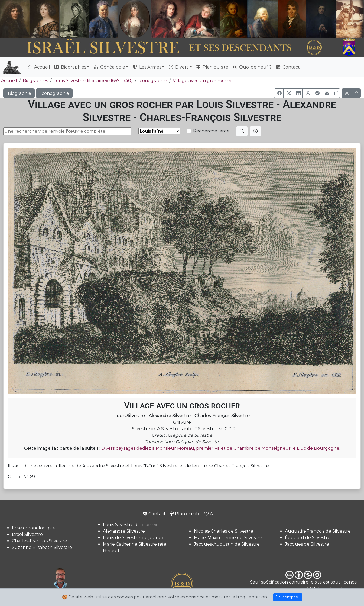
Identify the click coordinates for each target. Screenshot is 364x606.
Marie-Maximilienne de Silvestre (228, 538)
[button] (279, 93)
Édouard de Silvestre (308, 538)
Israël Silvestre (27, 534)
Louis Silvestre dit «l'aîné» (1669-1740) (93, 81)
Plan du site (212, 67)
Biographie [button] (19, 93)
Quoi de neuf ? (252, 67)
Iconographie (153, 81)
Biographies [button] (70, 67)
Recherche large (211, 131)
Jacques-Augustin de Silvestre (227, 544)
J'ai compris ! (288, 597)
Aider (213, 514)
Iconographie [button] (54, 93)
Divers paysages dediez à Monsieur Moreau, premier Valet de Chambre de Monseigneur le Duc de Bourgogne (220, 448)
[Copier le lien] (336, 93)
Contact (288, 67)
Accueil (39, 67)
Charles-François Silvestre (40, 541)
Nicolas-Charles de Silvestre (224, 531)
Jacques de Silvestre (307, 544)
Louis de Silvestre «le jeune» (133, 538)
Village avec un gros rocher (202, 81)
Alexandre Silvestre (124, 531)
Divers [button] (179, 67)
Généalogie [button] (109, 67)
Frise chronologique (34, 528)
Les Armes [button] (147, 67)
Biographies (35, 81)
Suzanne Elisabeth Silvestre (42, 547)
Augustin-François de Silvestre (318, 531)
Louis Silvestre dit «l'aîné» (130, 525)
